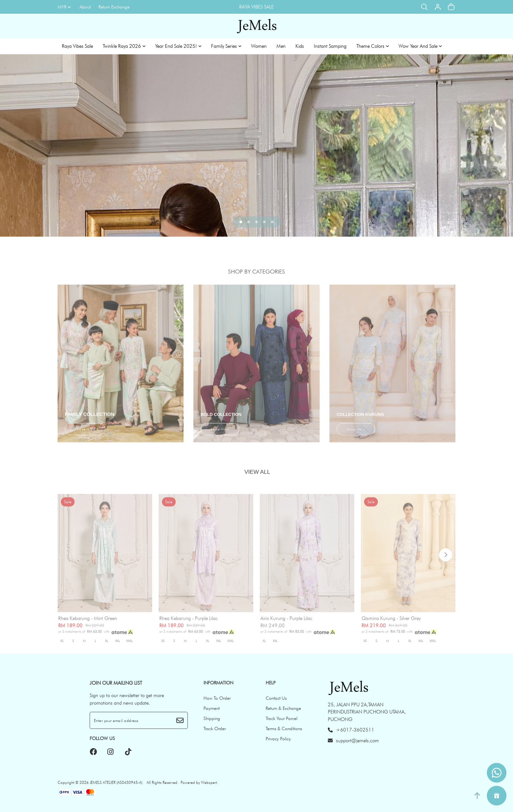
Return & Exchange (283, 708)
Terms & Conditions (284, 729)
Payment (212, 708)
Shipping (212, 718)
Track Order (215, 729)
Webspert (209, 782)
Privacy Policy (278, 739)
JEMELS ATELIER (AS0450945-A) (116, 782)
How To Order (217, 698)
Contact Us (276, 698)
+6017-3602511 (351, 730)
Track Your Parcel (282, 718)
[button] (241, 222)
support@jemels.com (353, 741)
